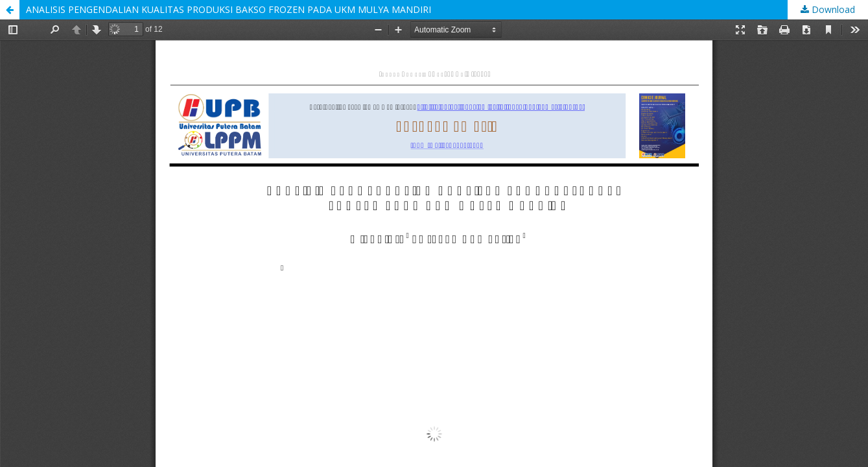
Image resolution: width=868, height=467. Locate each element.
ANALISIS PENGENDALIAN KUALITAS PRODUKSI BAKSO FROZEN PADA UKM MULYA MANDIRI (229, 9)
